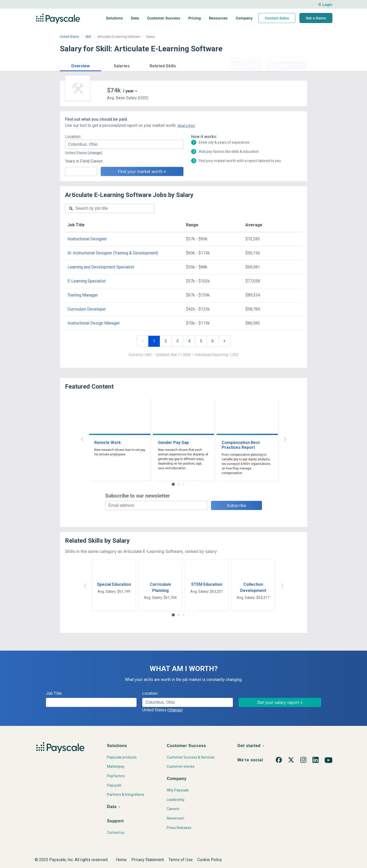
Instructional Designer (87, 239)
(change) (95, 153)
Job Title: (54, 693)
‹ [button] (82, 438)
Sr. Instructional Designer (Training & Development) (113, 253)
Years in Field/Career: (84, 161)
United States (69, 37)
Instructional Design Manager (94, 323)
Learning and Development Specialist (101, 267)
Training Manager (83, 295)
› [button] (285, 438)
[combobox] (124, 144)
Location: (73, 137)
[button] (81, 65)
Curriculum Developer (87, 309)
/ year (128, 91)
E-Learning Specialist (87, 281)
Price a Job (246, 65)
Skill (88, 37)
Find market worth (286, 65)
